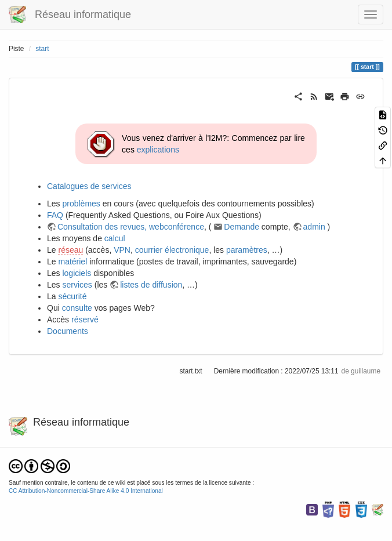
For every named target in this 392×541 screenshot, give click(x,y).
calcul (115, 238)
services (77, 285)
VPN (122, 250)
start (42, 49)
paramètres (247, 250)
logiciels (77, 273)
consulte (77, 308)
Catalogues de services (89, 186)
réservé (85, 319)
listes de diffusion (151, 285)
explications (158, 150)
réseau (70, 250)
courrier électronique (172, 250)
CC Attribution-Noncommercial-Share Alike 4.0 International (86, 491)
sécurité (72, 296)
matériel (72, 262)
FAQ (55, 215)
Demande (242, 227)
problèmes (81, 204)
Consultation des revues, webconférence (131, 227)
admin (314, 227)
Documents (68, 331)
